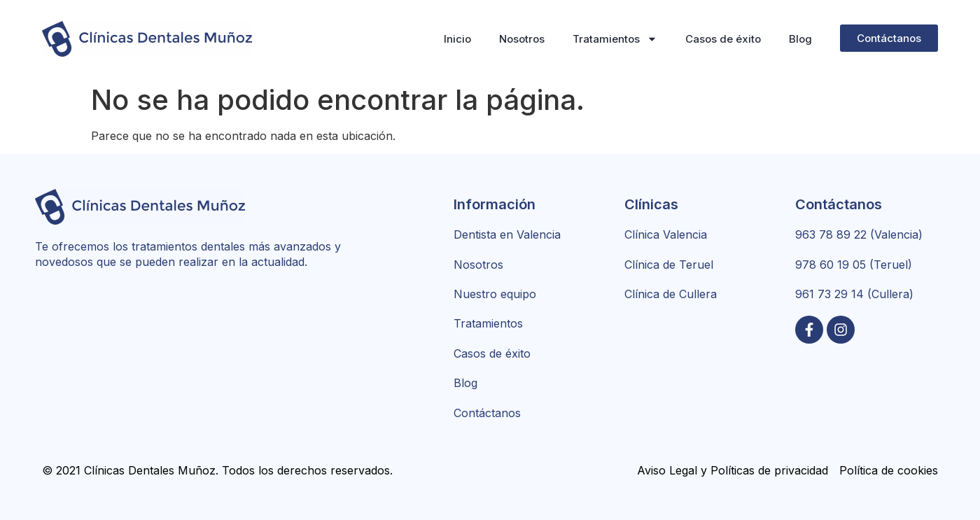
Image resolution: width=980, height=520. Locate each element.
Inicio (457, 39)
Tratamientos (615, 39)
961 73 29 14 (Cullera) (854, 294)
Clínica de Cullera (671, 294)
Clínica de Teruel (669, 265)
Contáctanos (487, 413)
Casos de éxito (723, 39)
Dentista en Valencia (507, 234)
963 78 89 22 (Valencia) (859, 234)
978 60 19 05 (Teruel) (854, 265)
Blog (800, 39)
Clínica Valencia (666, 234)
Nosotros (522, 39)
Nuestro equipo (495, 294)
